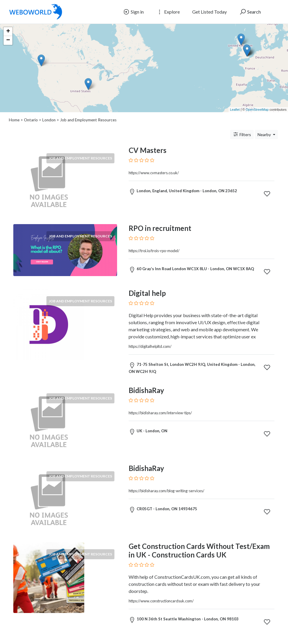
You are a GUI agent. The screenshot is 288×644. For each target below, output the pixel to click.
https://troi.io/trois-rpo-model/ (154, 251)
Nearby (265, 134)
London (49, 120)
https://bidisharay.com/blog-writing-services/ (166, 491)
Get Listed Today (209, 12)
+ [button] (8, 32)
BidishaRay (146, 390)
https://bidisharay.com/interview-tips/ (160, 413)
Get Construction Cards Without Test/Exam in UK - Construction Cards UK (199, 550)
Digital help (147, 293)
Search (250, 12)
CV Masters (148, 150)
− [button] (8, 40)
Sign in (133, 12)
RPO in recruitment (160, 228)
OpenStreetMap (257, 110)
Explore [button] (168, 12)
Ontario (31, 120)
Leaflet (235, 110)
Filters (242, 134)
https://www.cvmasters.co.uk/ (154, 173)
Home (14, 120)
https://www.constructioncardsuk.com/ (161, 601)
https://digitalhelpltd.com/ (150, 346)
